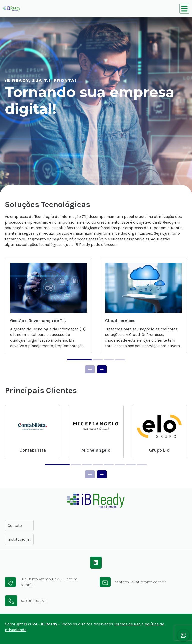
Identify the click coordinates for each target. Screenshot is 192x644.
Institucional (19, 539)
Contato (15, 526)
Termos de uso (127, 624)
